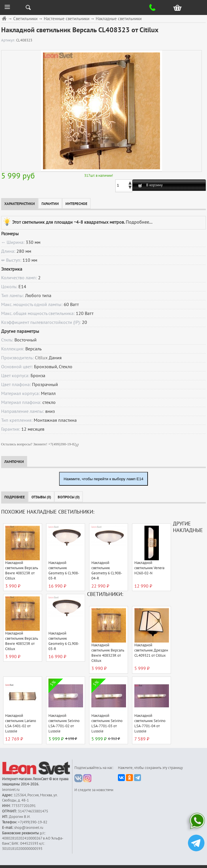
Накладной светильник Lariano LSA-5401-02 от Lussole (21, 723)
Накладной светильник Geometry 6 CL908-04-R (107, 571)
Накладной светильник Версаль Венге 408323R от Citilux (22, 571)
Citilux (41, 358)
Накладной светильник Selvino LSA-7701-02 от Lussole (64, 723)
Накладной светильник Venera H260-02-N (149, 568)
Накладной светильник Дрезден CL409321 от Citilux (151, 650)
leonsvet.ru (11, 790)
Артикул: (9, 40)
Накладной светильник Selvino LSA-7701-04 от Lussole (150, 723)
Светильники (25, 19)
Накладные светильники (119, 19)
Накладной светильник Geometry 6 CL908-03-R (64, 571)
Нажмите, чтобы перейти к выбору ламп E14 (104, 479)
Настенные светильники (67, 19)
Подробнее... (139, 222)
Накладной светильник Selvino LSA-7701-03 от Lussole (107, 723)
